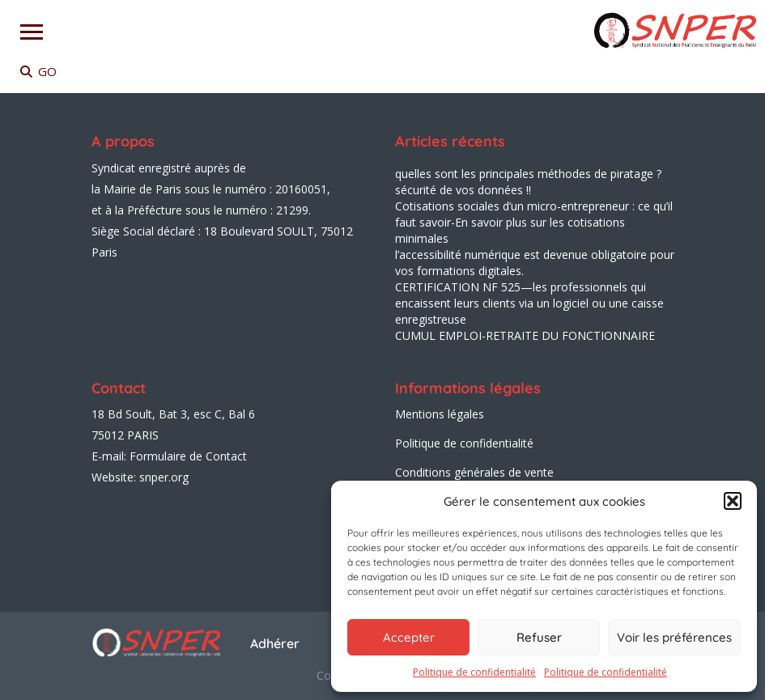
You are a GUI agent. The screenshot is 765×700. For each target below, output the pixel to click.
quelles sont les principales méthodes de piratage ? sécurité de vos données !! (528, 182)
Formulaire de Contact (188, 456)
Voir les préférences (674, 637)
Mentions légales (440, 414)
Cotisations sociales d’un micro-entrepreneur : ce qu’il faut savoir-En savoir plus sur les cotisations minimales (534, 222)
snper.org (164, 477)
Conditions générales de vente (474, 472)
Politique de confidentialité (474, 672)
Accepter (409, 637)
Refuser (539, 637)
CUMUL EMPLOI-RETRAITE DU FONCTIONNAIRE (525, 335)
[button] (733, 501)
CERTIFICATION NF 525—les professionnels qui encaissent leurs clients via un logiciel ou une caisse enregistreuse (529, 303)
